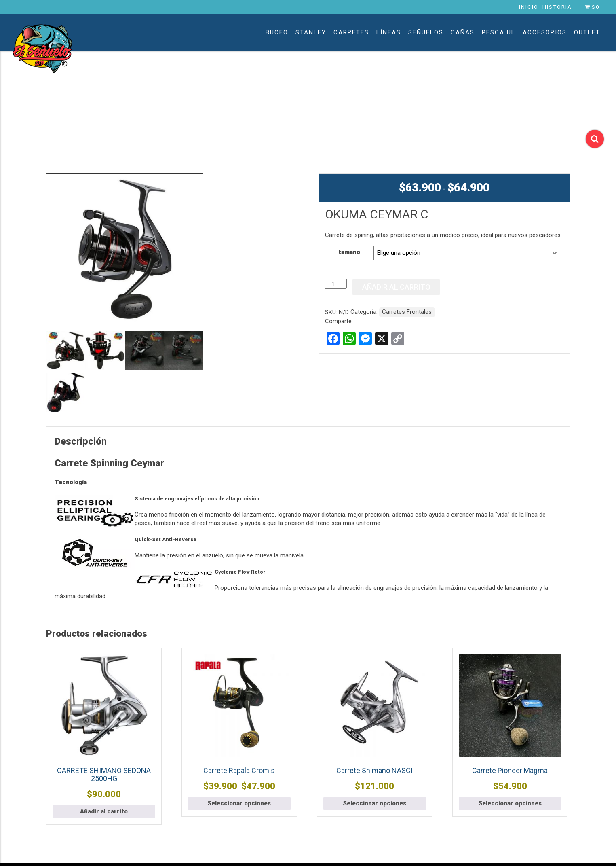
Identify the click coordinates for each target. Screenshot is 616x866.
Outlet (587, 32)
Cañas (463, 32)
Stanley (311, 32)
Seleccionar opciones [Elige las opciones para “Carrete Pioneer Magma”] (510, 803)
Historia (557, 7)
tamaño (349, 252)
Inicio (529, 7)
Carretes (351, 32)
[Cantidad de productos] (336, 284)
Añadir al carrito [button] (104, 811)
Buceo (277, 32)
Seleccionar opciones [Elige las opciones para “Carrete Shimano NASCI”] (374, 803)
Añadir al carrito (396, 287)
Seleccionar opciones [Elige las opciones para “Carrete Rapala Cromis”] (239, 803)
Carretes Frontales (407, 312)
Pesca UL (499, 32)
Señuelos (426, 32)
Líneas (389, 32)
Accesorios (545, 32)
